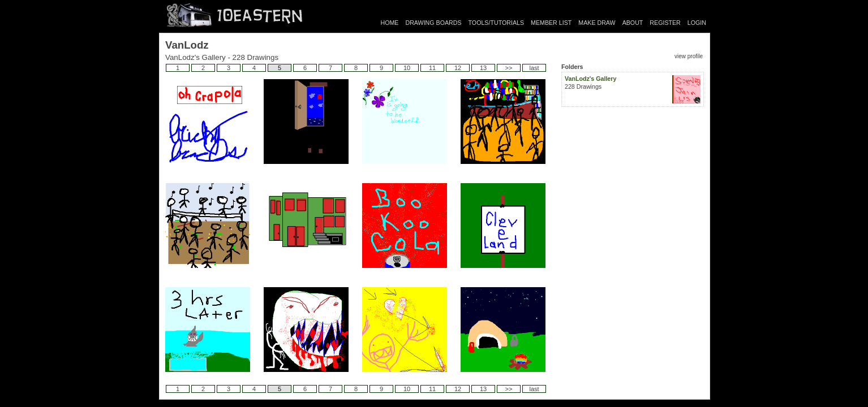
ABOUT (633, 23)
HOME (390, 23)
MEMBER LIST (551, 23)
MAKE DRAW (597, 23)
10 (407, 68)
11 (432, 68)
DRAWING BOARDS (433, 23)
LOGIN (697, 23)
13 (483, 68)
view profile (689, 56)
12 (458, 68)
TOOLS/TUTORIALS (497, 23)
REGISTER (665, 23)
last (534, 68)
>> (509, 68)
